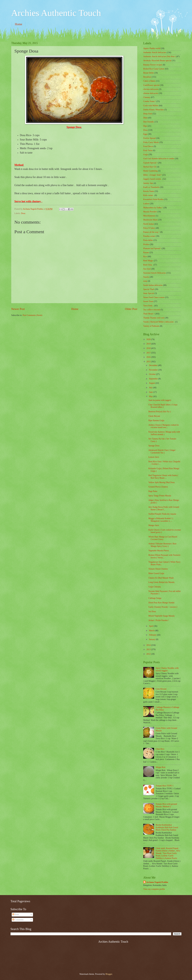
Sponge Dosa (154, 446)
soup (145, 281)
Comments (18, 920)
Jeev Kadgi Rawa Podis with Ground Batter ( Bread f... (164, 508)
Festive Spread (149, 138)
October (153, 374)
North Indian (149, 224)
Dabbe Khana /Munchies (154, 110)
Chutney (147, 97)
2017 (149, 353)
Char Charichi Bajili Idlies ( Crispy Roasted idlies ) (163, 406)
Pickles (146, 244)
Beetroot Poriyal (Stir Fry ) (160, 412)
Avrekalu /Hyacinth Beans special (157, 61)
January (152, 639)
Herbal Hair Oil (150, 167)
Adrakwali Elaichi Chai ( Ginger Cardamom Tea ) (162, 451)
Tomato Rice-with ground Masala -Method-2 (166, 805)
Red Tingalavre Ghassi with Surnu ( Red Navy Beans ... (163, 477)
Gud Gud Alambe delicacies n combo (159, 159)
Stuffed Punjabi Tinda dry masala (162, 514)
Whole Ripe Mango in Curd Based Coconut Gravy (163, 538)
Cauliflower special (151, 85)
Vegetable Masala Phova (159, 551)
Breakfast (147, 77)
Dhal (145, 118)
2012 (149, 654)
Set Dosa (152, 611)
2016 (149, 357)
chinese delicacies (151, 93)
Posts (16, 914)
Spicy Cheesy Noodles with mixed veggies (167, 669)
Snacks (146, 277)
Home (19, 24)
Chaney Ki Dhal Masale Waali (161, 578)
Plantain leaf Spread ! (152, 248)
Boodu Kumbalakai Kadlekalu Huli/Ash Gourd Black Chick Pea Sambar (167, 827)
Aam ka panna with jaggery (160, 400)
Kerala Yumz (149, 191)
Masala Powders (150, 212)
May (151, 396)
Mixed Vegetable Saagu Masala (161, 616)
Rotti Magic (148, 261)
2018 (149, 348)
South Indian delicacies (153, 285)
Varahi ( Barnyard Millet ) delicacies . (159, 322)
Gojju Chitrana (154, 587)
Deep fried (148, 114)
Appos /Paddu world (152, 48)
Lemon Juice (154, 457)
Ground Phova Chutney (158, 487)
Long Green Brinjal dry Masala (161, 582)
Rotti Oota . (148, 265)
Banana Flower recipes (153, 65)
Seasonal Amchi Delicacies (154, 273)
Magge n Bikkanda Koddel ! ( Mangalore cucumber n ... (161, 520)
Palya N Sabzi (149, 228)
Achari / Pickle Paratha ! (159, 620)
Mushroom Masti (150, 220)
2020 (149, 339)
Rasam (146, 253)
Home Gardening (150, 171)
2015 (149, 362)
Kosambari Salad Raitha (153, 199)
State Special (149, 293)
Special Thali (149, 289)
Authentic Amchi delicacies (155, 52)
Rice (145, 257)
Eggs (145, 134)
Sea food (147, 269)
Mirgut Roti (161, 767)
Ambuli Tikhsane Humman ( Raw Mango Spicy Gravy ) (162, 545)
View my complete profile (154, 889)
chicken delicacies (151, 89)
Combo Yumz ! (150, 101)
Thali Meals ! (149, 314)
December (153, 365)
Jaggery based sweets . (153, 179)
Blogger (109, 974)
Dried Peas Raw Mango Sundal (161, 603)
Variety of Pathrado (151, 326)
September (154, 379)
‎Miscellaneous (149, 216)
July (151, 388)
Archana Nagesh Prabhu (157, 882)
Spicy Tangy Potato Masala (160, 496)
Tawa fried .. (148, 306)
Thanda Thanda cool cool (154, 318)
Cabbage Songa (155, 598)
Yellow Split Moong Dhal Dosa (161, 482)
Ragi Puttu (153, 491)
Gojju (146, 155)
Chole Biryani (154, 416)
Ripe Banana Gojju (156, 420)
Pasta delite (148, 240)
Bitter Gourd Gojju (156, 573)
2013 (149, 649)
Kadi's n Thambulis (151, 187)
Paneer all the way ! (151, 232)
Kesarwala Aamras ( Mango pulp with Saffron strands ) (164, 433)
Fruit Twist (148, 150)
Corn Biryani (161, 689)
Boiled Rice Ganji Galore (154, 69)
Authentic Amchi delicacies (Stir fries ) (159, 57)
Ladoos (146, 204)
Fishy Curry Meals (151, 142)
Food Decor (148, 146)
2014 (149, 645)
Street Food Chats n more (154, 297)
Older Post (131, 309)
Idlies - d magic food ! (152, 175)
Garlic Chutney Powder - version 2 (163, 607)
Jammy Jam (148, 183)
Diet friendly (149, 122)
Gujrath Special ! (150, 163)
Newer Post (18, 309)
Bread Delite (148, 73)
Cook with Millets (151, 106)
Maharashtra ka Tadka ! (153, 208)
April (151, 626)
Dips (145, 126)
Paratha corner (149, 236)
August (152, 383)
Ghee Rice (160, 749)
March (152, 631)
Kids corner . (149, 195)
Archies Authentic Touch (56, 13)
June (151, 392)
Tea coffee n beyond (152, 310)
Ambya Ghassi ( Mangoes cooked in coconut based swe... (163, 426)
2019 (149, 344)
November (154, 370)
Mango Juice (154, 525)
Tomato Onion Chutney (158, 569)
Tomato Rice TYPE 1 (165, 786)
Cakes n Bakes (149, 81)
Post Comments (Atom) (32, 315)
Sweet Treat (148, 301)
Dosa (23, 213)
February (153, 635)
